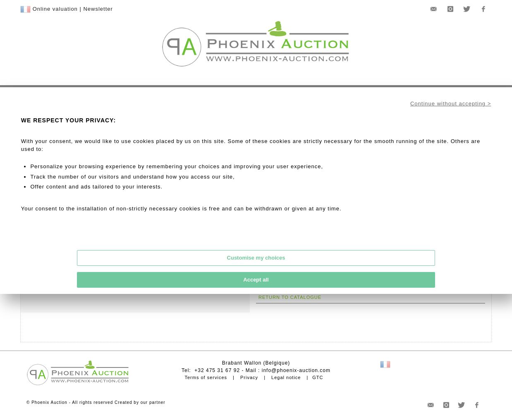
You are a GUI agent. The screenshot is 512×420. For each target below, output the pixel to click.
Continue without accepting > (451, 104)
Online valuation (55, 9)
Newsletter (98, 9)
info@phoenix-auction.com (296, 370)
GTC (318, 377)
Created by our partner (140, 402)
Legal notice (286, 377)
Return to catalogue (290, 297)
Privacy (249, 377)
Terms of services (206, 377)
